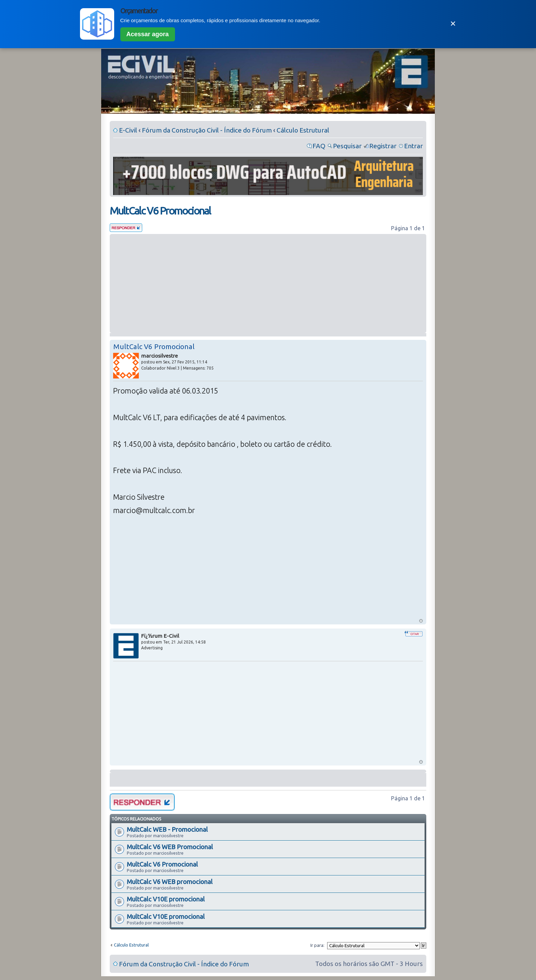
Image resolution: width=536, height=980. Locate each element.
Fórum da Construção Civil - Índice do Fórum (207, 130)
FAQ (319, 146)
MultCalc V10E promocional (166, 899)
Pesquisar (347, 146)
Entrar (413, 146)
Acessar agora (148, 34)
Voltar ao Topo (421, 621)
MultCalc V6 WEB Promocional (170, 847)
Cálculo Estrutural (303, 130)
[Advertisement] (268, 284)
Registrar (383, 146)
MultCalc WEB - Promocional (167, 829)
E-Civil (128, 130)
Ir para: (317, 945)
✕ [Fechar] (453, 24)
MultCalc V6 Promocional (160, 211)
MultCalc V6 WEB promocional (170, 882)
